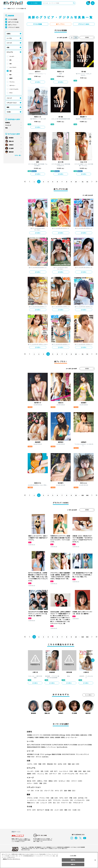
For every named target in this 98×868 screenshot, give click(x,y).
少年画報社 (30, 737)
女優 (54, 798)
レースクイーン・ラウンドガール (40, 800)
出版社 (9, 34)
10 (76, 182)
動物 (68, 810)
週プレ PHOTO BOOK (34, 745)
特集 (6, 128)
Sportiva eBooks (62, 747)
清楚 (31, 783)
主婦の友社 (83, 735)
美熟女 (53, 781)
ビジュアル (10, 52)
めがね (62, 764)
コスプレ (32, 764)
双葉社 (63, 737)
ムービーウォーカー (72, 737)
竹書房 (37, 737)
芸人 (56, 803)
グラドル (33, 798)
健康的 (11, 78)
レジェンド (46, 803)
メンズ (59, 810)
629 (83, 637)
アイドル (44, 798)
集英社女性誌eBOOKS (34, 747)
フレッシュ (12, 82)
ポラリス (39, 757)
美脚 (10, 71)
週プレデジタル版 (13, 22)
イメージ (9, 98)
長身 (10, 75)
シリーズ (9, 43)
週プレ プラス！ (13, 25)
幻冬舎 (72, 735)
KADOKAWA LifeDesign (58, 735)
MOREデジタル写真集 (69, 745)
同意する (73, 864)
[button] (93, 660)
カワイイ (76, 781)
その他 (9, 112)
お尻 (10, 64)
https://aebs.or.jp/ (25, 850)
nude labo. (45, 757)
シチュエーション (12, 103)
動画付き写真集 (56, 754)
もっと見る (88, 695)
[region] (49, 860)
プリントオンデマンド (82, 754)
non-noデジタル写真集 (83, 745)
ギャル (11, 93)
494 (87, 495)
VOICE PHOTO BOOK (68, 754)
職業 (8, 107)
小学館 (89, 735)
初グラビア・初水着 (45, 810)
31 (83, 182)
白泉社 (52, 737)
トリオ (39, 791)
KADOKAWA (47, 735)
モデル (63, 798)
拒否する (73, 860)
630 (87, 637)
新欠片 (47, 737)
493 (83, 495)
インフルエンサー (82, 800)
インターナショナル (14, 89)
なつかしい (64, 781)
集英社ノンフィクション (48, 747)
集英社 (77, 735)
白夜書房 (57, 737)
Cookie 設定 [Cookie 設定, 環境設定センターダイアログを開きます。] (73, 856)
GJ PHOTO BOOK (57, 745)
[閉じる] (95, 860)
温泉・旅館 (70, 791)
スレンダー (12, 56)
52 (87, 354)
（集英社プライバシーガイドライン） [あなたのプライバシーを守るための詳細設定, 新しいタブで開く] (11, 859)
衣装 (8, 47)
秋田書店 (30, 735)
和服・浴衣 (73, 764)
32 (87, 182)
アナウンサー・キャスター (63, 800)
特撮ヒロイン (33, 803)
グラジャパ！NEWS (14, 27)
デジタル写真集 (13, 19)
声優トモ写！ (31, 757)
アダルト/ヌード (77, 803)
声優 (73, 798)
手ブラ (32, 810)
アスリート (66, 803)
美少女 (32, 781)
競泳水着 (52, 764)
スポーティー (12, 85)
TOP (4, 9)
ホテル (59, 791)
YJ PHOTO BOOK (46, 745)
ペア (31, 791)
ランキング (8, 125)
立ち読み (38, 82)
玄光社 (68, 735)
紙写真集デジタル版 (33, 754)
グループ (49, 791)
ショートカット (13, 67)
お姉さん (42, 781)
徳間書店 (42, 737)
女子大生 (82, 798)
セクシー (88, 781)
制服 (42, 764)
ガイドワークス (38, 735)
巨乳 (10, 60)
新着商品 (8, 123)
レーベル (9, 38)
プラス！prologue (45, 754)
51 (83, 354)
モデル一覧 (17, 155)
